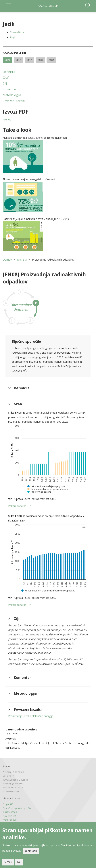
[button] (48, 156)
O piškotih (31, 852)
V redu (8, 863)
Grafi (6, 78)
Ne (19, 863)
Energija (22, 260)
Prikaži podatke (17, 506)
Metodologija (12, 95)
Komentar (10, 89)
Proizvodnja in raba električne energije (31, 716)
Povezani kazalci (14, 101)
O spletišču (8, 804)
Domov (7, 260)
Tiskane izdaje (10, 812)
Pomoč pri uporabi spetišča (17, 808)
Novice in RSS (9, 816)
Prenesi (7, 119)
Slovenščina (17, 32)
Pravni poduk (10, 820)
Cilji (5, 83)
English (14, 37)
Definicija (9, 72)
